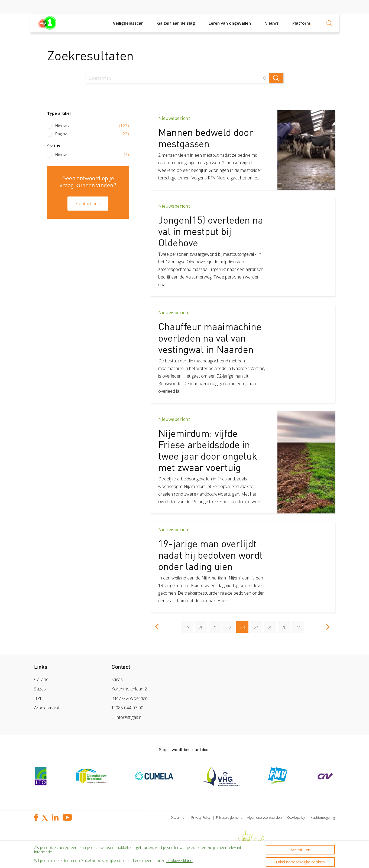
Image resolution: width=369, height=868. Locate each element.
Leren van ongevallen (230, 23)
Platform (301, 23)
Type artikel (59, 113)
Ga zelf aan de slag (176, 23)
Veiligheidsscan (128, 23)
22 (231, 625)
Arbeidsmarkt (47, 708)
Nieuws (272, 23)
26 (286, 625)
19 (189, 625)
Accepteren (300, 843)
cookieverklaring (180, 857)
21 (217, 625)
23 (244, 627)
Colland (41, 679)
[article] (243, 150)
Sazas (40, 689)
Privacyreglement (229, 818)
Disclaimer (178, 818)
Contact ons (88, 204)
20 (203, 625)
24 (258, 625)
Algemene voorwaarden (264, 818)
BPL (38, 698)
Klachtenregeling (323, 818)
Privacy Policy (201, 818)
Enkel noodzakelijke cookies (300, 858)
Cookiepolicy (296, 818)
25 (272, 625)
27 (300, 625)
